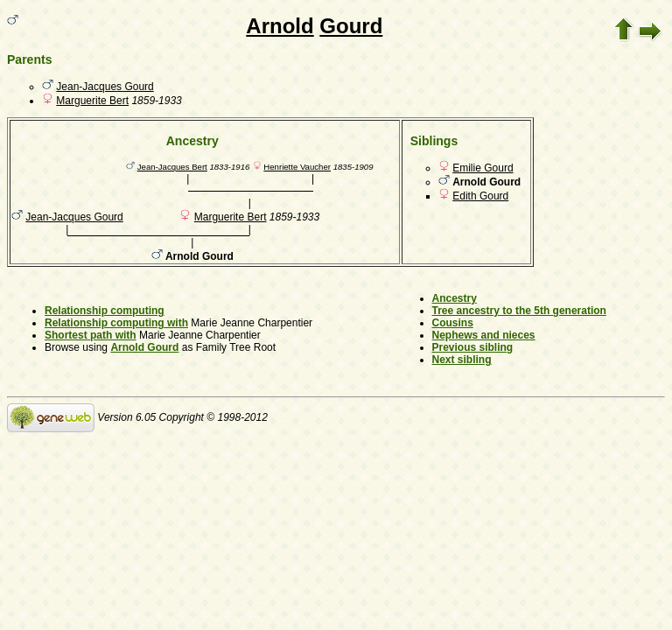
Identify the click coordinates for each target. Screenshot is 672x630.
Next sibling (462, 360)
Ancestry (455, 298)
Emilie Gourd (483, 168)
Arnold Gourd (144, 347)
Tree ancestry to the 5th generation (519, 311)
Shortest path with (91, 335)
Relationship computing (105, 311)
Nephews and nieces (484, 335)
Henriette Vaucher (297, 167)
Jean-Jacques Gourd (105, 87)
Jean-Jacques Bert (172, 167)
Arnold (280, 26)
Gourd (351, 26)
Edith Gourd (480, 196)
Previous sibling (473, 347)
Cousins (453, 323)
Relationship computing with (116, 323)
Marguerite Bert (92, 101)
